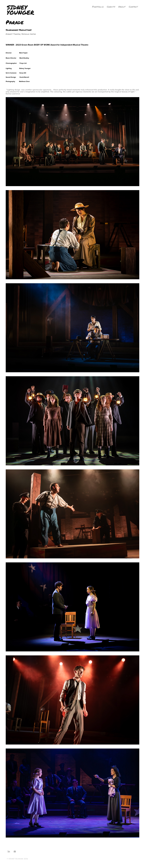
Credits (111, 7)
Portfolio (98, 7)
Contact (133, 7)
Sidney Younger (20, 10)
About (122, 7)
